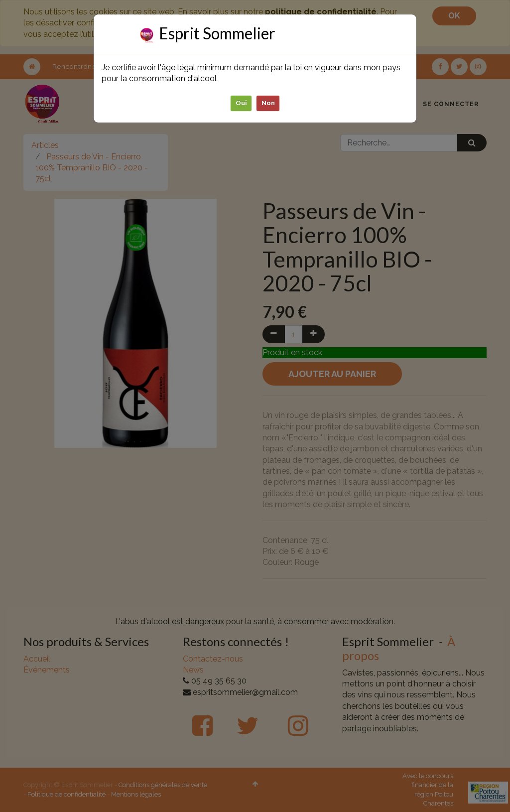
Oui (241, 103)
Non (268, 103)
